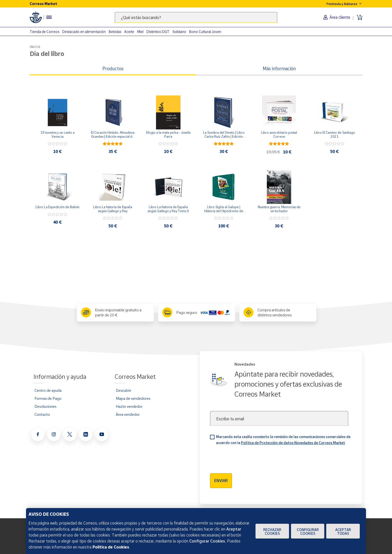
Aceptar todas (343, 532)
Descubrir (123, 390)
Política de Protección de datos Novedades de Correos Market (293, 443)
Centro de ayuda (48, 390)
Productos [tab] (113, 68)
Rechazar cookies (272, 532)
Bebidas (115, 32)
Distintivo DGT (158, 32)
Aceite (129, 32)
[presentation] (248, 458)
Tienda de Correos (44, 32)
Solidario (179, 32)
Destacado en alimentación (84, 32)
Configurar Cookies (308, 532)
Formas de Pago (48, 398)
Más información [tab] (279, 68)
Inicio (35, 47)
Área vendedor (128, 414)
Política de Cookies (111, 547)
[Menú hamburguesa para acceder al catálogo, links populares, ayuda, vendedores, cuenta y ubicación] (49, 17)
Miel (140, 32)
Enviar (221, 481)
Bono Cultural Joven (205, 32)
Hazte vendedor (129, 406)
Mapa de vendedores (133, 398)
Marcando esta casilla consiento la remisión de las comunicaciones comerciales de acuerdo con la (283, 440)
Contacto (42, 414)
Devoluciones (45, 406)
